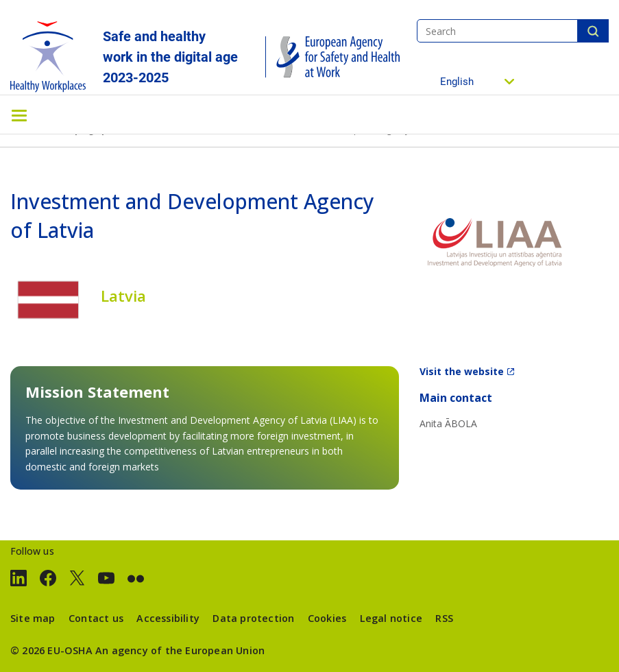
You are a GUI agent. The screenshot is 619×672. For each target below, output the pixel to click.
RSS (444, 618)
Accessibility (168, 618)
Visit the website (462, 371)
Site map (33, 618)
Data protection (253, 618)
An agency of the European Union (180, 650)
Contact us (96, 618)
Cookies (327, 618)
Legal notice (391, 618)
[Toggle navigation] (19, 115)
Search (593, 31)
